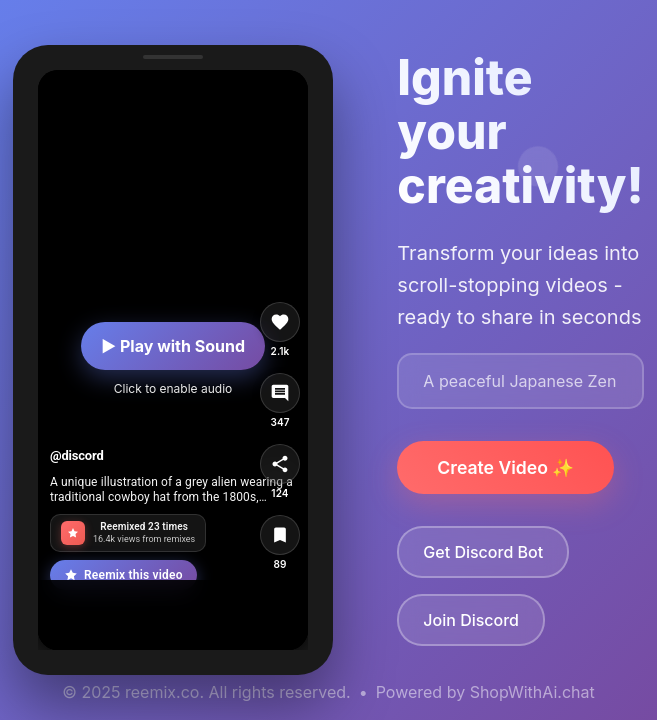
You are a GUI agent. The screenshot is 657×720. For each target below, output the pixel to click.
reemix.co (162, 692)
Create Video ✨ (505, 467)
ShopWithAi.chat (532, 692)
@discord (77, 455)
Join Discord (471, 620)
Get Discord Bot (483, 552)
